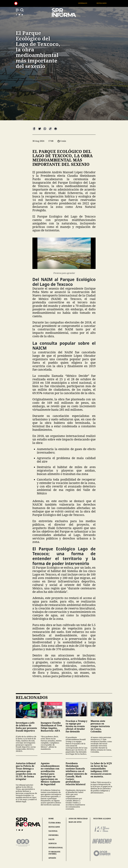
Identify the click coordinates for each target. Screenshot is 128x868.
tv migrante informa (54, 853)
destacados (54, 827)
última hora (55, 823)
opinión (52, 858)
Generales (86, 3)
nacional (53, 831)
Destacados (105, 3)
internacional (56, 848)
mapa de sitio (75, 822)
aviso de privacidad (78, 819)
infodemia (53, 835)
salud (51, 839)
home (51, 819)
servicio (53, 843)
